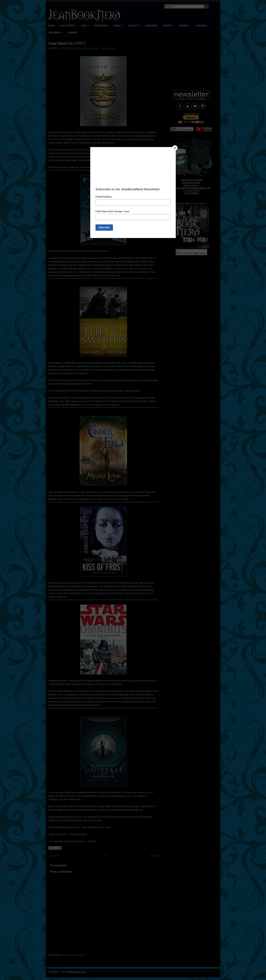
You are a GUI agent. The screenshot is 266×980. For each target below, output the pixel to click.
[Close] (175, 148)
